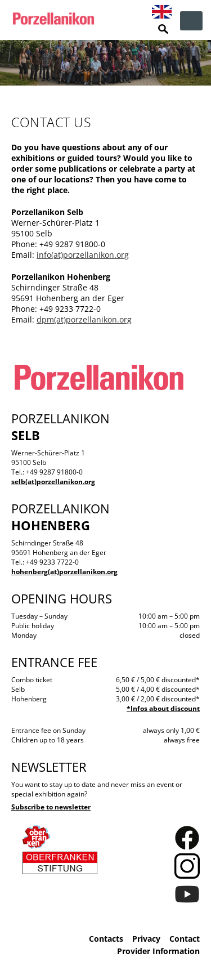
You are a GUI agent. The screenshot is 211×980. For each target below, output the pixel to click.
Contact (185, 939)
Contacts (106, 939)
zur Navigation (191, 21)
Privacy (146, 939)
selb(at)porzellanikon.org (53, 482)
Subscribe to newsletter (51, 807)
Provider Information (158, 951)
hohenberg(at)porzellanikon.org (64, 572)
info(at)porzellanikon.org (83, 255)
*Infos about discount (163, 708)
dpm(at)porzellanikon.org (84, 319)
